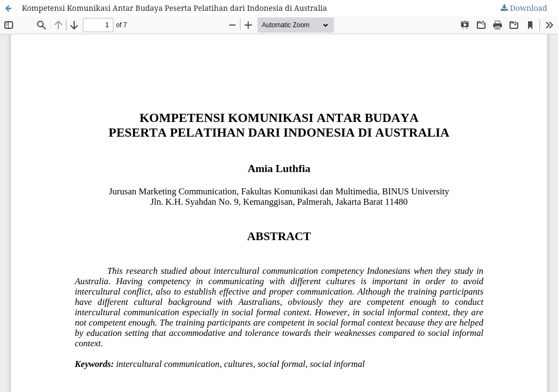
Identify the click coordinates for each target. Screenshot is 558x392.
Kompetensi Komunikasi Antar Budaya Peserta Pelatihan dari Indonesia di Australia (174, 8)
